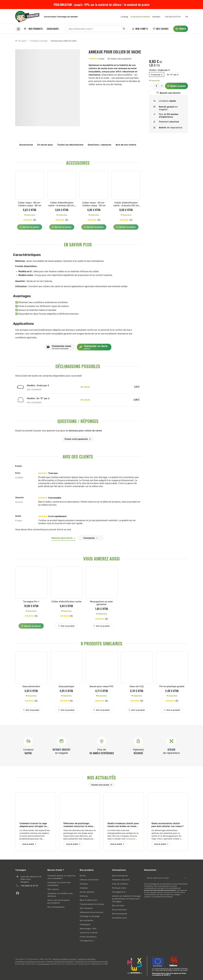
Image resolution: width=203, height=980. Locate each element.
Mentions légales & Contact (64, 959)
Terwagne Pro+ (119, 892)
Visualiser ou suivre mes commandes (59, 884)
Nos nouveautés (120, 914)
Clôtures (84, 896)
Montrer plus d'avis (62, 538)
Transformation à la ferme (92, 904)
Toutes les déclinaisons (70, 145)
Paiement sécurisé (121, 880)
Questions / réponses (100, 145)
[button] (33, 29)
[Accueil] (18, 29)
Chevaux (84, 884)
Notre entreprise (120, 876)
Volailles (84, 888)
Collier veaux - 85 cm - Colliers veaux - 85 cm (30, 204)
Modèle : (159, 70)
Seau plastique (66, 686)
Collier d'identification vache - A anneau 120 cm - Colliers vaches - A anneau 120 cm (62, 204)
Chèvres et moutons (89, 880)
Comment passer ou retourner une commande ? (62, 877)
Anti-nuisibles (86, 908)
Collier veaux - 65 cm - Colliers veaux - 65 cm (94, 204)
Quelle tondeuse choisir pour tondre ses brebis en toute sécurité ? (123, 825)
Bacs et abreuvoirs (89, 900)
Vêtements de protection (91, 912)
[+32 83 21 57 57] (173, 17)
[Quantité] (156, 86)
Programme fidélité (140, 17)
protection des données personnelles (160, 890)
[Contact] (156, 17)
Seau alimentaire (31, 686)
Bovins (83, 876)
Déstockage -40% (88, 929)
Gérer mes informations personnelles (59, 902)
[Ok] (185, 878)
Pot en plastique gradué (172, 686)
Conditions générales (87, 959)
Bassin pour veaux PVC (102, 686)
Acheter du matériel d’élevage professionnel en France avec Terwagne (126, 899)
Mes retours (53, 889)
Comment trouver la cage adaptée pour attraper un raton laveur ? (33, 825)
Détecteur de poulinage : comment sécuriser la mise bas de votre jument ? (78, 825)
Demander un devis (92, 347)
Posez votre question (121, 59)
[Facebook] (18, 893)
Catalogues (85, 924)
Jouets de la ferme (89, 933)
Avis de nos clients (126, 145)
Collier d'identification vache (66, 602)
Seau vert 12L (137, 686)
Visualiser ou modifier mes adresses (60, 895)
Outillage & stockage (39, 41)
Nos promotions (119, 910)
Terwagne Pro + (31, 602)
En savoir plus (45, 145)
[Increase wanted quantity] (162, 86)
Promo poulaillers (88, 937)
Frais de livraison (120, 884)
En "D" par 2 (173, 74)
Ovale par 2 (157, 74)
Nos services (118, 905)
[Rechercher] (124, 29)
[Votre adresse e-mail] (166, 878)
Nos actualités (101, 777)
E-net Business (43, 964)
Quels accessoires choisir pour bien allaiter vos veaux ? (167, 825)
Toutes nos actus (100, 785)
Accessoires (26, 145)
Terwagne (21, 41)
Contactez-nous (58, 347)
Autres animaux (87, 892)
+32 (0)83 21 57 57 (29, 886)
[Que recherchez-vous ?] (96, 29)
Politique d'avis (119, 888)
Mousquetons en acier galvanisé (101, 603)
